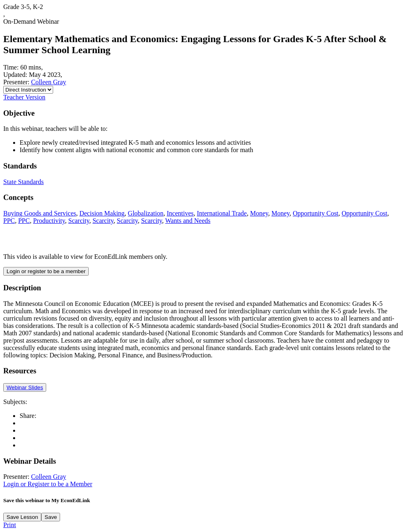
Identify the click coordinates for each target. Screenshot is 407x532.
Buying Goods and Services (40, 213)
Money (259, 213)
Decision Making (102, 213)
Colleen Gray (49, 82)
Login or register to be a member (46, 271)
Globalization (146, 213)
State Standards (23, 182)
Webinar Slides (25, 387)
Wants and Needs (188, 221)
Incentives (180, 213)
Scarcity (79, 221)
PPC (9, 221)
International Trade (222, 213)
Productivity (49, 221)
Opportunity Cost (316, 213)
